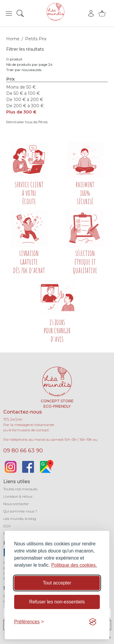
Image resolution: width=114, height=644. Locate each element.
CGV (7, 526)
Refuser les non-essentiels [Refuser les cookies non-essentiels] (57, 602)
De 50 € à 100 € (23, 93)
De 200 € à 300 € (25, 106)
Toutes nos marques (20, 489)
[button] (9, 13)
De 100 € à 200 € (25, 100)
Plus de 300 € (21, 112)
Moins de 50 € (21, 87)
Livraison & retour (18, 496)
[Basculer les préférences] (29, 622)
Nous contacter (16, 504)
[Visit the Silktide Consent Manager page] (93, 622)
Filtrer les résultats (25, 49)
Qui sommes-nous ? (20, 511)
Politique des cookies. (74, 565)
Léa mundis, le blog (20, 519)
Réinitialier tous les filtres (27, 122)
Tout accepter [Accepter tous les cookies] (57, 583)
